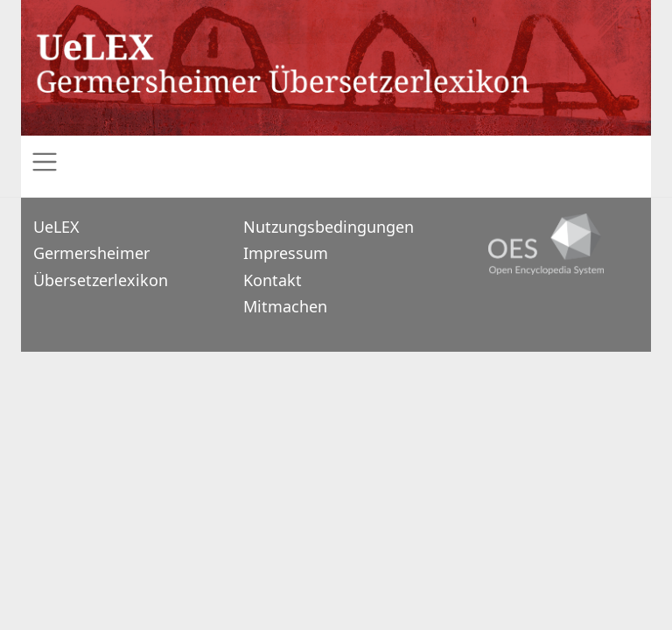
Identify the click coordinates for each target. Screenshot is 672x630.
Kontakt (273, 280)
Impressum (286, 253)
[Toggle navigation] (336, 162)
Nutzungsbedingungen (329, 227)
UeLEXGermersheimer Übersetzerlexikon (101, 253)
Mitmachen (285, 306)
